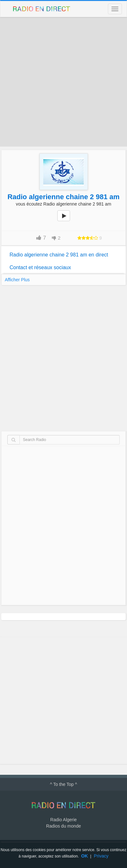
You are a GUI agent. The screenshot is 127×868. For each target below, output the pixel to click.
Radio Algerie (63, 820)
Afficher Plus (17, 280)
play (67, 220)
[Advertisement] (63, 82)
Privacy (101, 856)
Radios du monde (64, 826)
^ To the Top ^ (63, 784)
